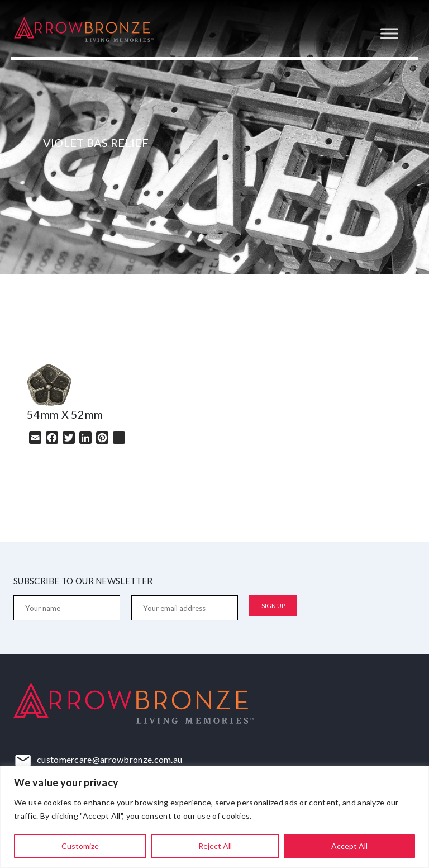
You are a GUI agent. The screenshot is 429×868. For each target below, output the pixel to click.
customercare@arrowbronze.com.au (109, 759)
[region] (214, 817)
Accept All (349, 846)
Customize (80, 846)
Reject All (215, 846)
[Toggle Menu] (389, 33)
